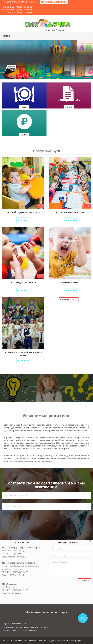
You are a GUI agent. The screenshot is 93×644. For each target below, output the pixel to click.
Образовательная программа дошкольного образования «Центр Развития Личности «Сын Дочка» (28, 629)
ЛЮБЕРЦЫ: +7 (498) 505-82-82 (18, 7)
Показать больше (69, 300)
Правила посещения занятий (16, 624)
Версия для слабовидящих (54, 2)
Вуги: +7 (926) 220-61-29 (20, 13)
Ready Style (76, 641)
